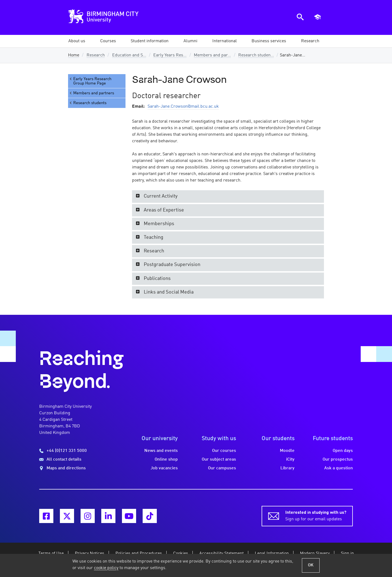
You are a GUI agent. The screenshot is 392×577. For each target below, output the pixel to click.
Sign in (347, 554)
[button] (77, 41)
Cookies (181, 554)
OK (311, 565)
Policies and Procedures (139, 554)
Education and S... (129, 55)
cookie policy (106, 568)
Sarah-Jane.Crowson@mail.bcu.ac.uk (183, 107)
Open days (343, 451)
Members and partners (91, 93)
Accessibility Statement (221, 554)
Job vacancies (164, 468)
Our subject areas (219, 460)
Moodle (287, 451)
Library (287, 468)
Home (74, 55)
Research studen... (256, 55)
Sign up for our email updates (316, 515)
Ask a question (339, 468)
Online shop (166, 460)
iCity (290, 460)
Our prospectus (338, 460)
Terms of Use (51, 554)
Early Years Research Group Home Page (90, 81)
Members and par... (212, 55)
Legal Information (272, 554)
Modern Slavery (315, 554)
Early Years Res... (170, 55)
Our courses (224, 451)
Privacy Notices (90, 554)
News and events (161, 451)
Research (96, 55)
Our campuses (222, 468)
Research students (88, 103)
